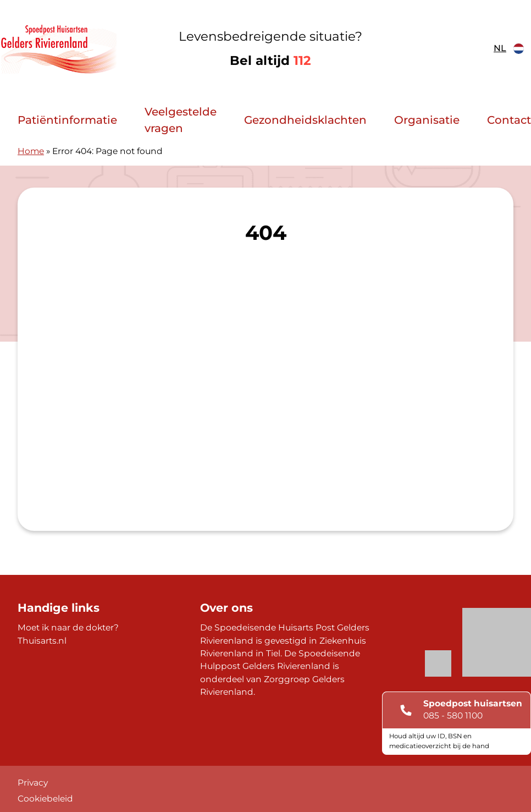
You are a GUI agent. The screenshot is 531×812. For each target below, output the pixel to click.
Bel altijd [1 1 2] (270, 61)
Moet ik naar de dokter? (68, 627)
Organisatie (427, 120)
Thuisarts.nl (42, 641)
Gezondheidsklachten (305, 120)
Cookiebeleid (45, 799)
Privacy (33, 783)
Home (31, 151)
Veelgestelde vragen (181, 120)
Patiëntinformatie (67, 120)
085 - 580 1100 (453, 715)
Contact (509, 120)
